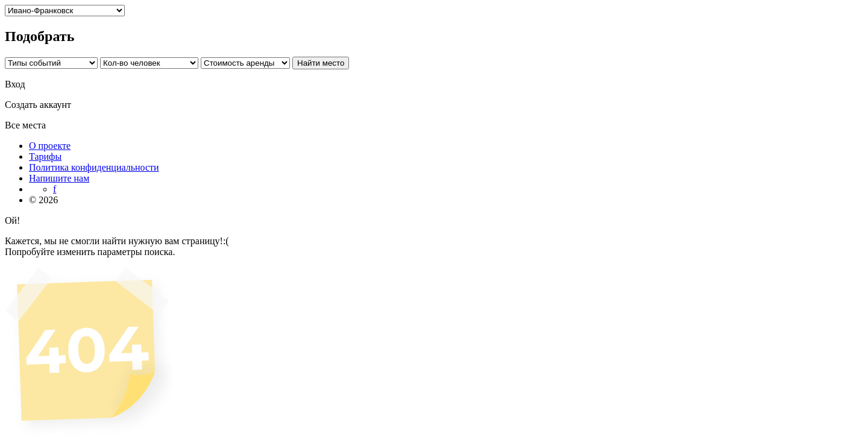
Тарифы (45, 156)
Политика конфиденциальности (94, 167)
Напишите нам (59, 178)
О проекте (50, 146)
